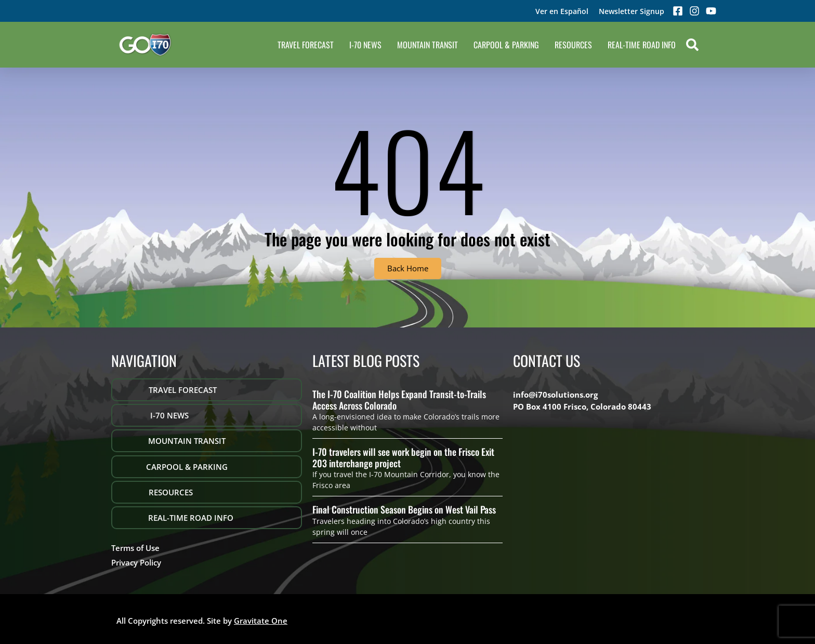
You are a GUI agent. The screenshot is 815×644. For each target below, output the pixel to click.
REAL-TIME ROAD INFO (642, 45)
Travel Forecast (306, 45)
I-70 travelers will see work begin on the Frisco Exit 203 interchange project (403, 457)
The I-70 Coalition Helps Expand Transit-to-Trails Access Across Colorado (399, 400)
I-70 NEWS (365, 45)
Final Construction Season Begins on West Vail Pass (404, 509)
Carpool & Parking (506, 45)
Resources (573, 45)
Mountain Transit (428, 45)
